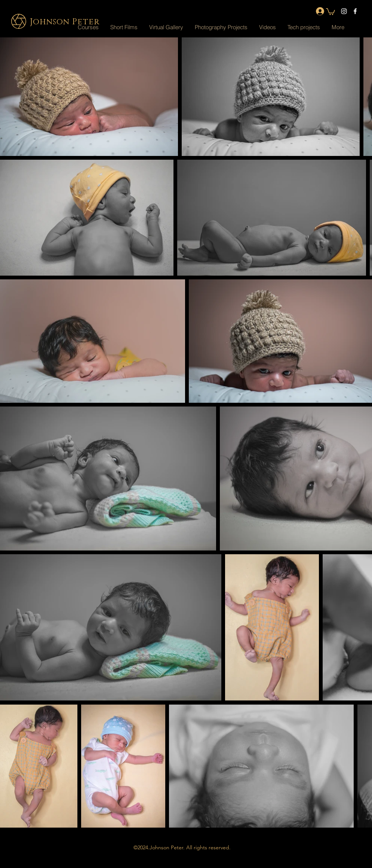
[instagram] (344, 11)
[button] (166, 27)
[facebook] (355, 11)
